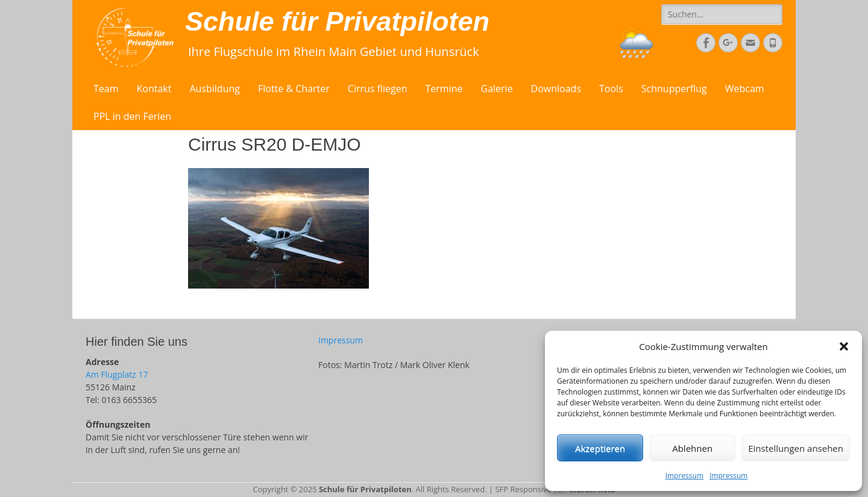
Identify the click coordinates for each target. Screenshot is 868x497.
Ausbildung (215, 89)
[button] (844, 346)
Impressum (684, 476)
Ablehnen (692, 448)
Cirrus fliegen (378, 89)
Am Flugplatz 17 (117, 374)
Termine (444, 89)
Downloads (556, 89)
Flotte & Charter (294, 89)
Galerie (497, 89)
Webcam (745, 89)
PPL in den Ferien (132, 116)
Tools (611, 89)
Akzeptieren (600, 448)
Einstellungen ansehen (796, 448)
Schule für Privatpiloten (337, 21)
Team (106, 89)
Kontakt (154, 89)
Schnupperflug (674, 89)
